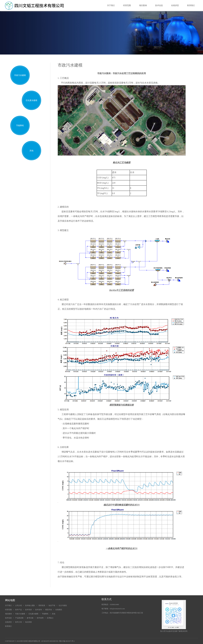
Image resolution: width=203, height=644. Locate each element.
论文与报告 (63, 605)
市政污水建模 (20, 75)
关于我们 (111, 5)
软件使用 (40, 618)
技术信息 (159, 5)
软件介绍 (18, 622)
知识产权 (52, 605)
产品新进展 (19, 618)
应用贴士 (50, 618)
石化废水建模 (31, 100)
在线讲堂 (175, 5)
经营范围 (127, 5)
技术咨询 (39, 610)
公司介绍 (18, 605)
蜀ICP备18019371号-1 (67, 641)
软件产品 (18, 610)
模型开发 (49, 610)
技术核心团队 (30, 605)
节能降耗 (20, 126)
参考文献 (30, 618)
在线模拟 (59, 610)
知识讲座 (28, 622)
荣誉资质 (42, 605)
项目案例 (143, 5)
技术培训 (28, 610)
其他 (31, 151)
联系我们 (191, 5)
